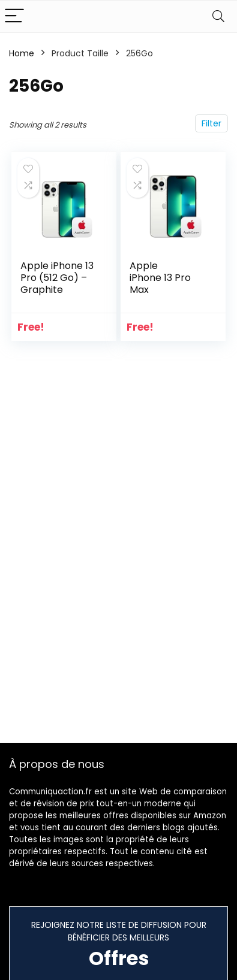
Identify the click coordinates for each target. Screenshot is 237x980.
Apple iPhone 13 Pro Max (160, 278)
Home (22, 53)
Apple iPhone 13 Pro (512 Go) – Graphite (57, 278)
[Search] (218, 16)
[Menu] (14, 16)
